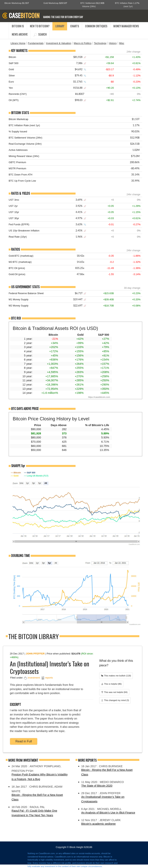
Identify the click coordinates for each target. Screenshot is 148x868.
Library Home (18, 43)
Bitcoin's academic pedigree (99, 824)
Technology (100, 43)
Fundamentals (36, 43)
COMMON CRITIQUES (96, 26)
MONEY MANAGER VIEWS (126, 26)
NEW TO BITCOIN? (40, 26)
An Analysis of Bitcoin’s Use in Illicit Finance (108, 813)
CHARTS (75, 26)
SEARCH (40, 34)
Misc (122, 43)
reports (49, 678)
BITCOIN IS (18, 26)
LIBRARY (60, 26)
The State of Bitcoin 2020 (97, 786)
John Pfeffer (35, 654)
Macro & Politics (83, 43)
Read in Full (24, 741)
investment (34, 678)
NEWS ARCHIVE (20, 34)
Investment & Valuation (59, 43)
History (113, 43)
